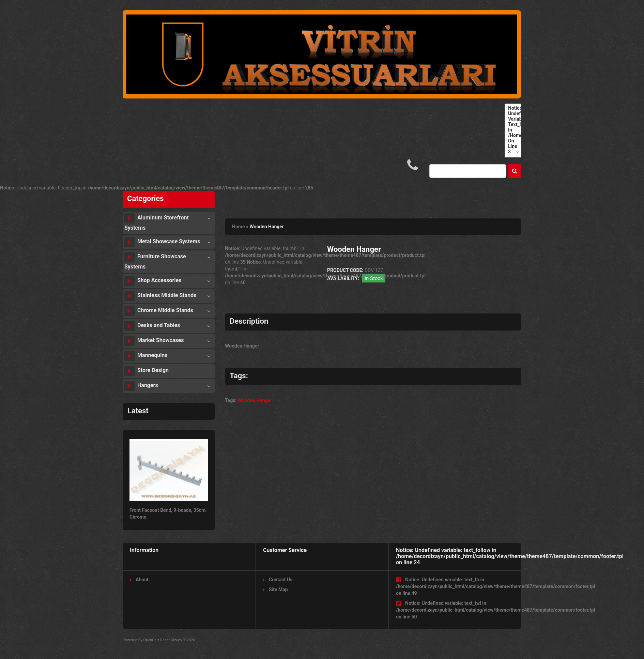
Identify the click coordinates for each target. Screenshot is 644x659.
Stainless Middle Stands (160, 296)
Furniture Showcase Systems (155, 261)
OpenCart (151, 640)
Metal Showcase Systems (162, 242)
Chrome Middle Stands (159, 311)
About (139, 580)
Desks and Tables (152, 326)
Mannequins (146, 356)
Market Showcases (154, 341)
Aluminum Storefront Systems (157, 222)
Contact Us (278, 580)
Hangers (141, 386)
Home (238, 227)
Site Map (275, 589)
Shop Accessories (153, 281)
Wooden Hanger (267, 227)
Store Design (147, 371)
